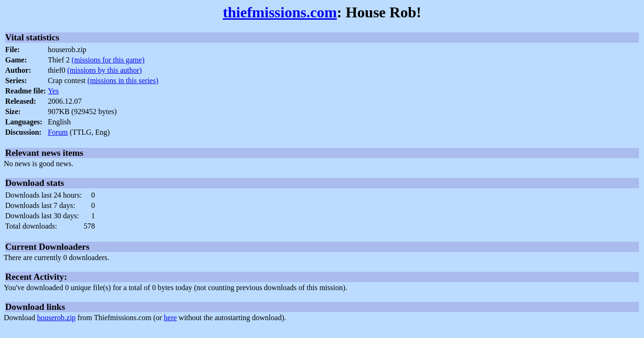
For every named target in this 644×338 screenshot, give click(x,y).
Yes (53, 91)
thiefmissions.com (280, 12)
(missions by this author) (105, 70)
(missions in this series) (123, 81)
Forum (58, 132)
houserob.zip (56, 318)
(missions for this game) (108, 60)
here (171, 318)
